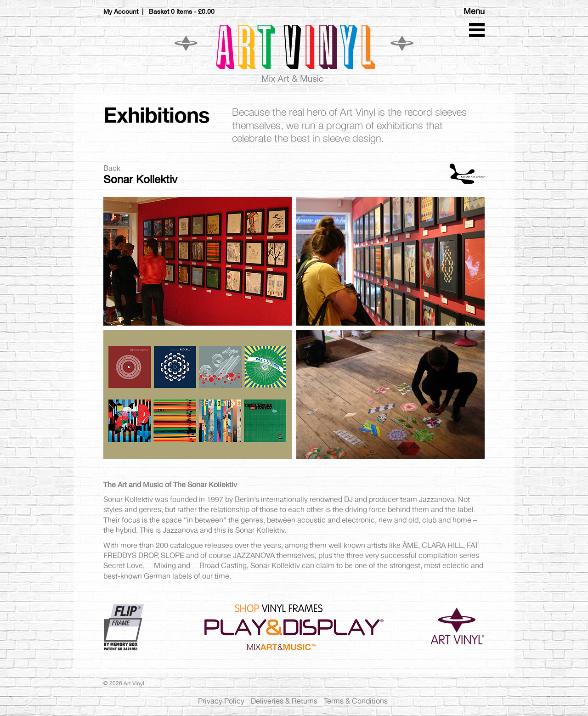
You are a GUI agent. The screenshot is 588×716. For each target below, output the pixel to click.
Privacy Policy (221, 701)
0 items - (193, 11)
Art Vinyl (294, 53)
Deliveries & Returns (284, 701)
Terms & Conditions (356, 701)
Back (112, 168)
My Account (121, 11)
